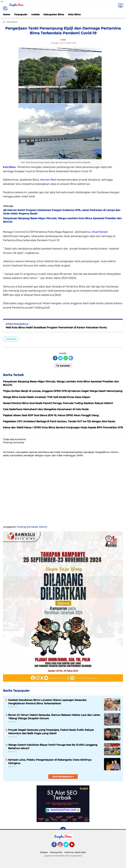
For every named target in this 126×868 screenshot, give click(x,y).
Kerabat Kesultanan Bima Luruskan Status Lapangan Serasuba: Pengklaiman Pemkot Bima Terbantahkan (47, 702)
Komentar (63, 365)
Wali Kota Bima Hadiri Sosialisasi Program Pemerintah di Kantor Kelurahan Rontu (56, 327)
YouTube (74, 846)
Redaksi (44, 852)
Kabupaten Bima (54, 14)
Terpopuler (21, 14)
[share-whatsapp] (66, 358)
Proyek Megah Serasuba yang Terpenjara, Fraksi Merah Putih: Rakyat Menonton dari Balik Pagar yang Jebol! (51, 732)
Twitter (67, 846)
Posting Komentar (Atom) (32, 527)
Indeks (35, 14)
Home (7, 14)
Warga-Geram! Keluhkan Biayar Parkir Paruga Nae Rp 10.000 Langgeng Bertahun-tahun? (53, 747)
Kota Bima (74, 14)
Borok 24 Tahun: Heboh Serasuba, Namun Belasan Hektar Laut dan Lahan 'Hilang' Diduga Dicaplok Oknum (54, 717)
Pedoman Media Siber (75, 852)
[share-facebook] (55, 358)
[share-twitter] (60, 358)
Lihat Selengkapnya (63, 776)
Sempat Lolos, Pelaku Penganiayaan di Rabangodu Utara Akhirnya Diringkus (50, 761)
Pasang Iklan (56, 852)
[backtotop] (63, 830)
